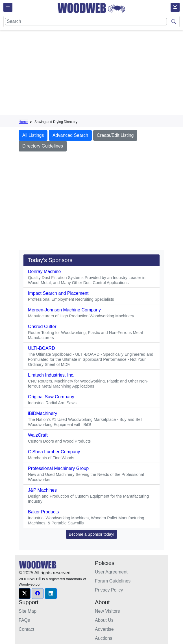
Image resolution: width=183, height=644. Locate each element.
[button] (25, 594)
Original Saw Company (51, 397)
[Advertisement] (101, 74)
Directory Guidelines (43, 146)
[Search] (86, 22)
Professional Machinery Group (58, 468)
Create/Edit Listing (115, 135)
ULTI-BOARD (42, 348)
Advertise (104, 629)
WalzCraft (38, 435)
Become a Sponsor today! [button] (91, 534)
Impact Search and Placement (58, 293)
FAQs (24, 620)
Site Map (28, 611)
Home (23, 122)
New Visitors (107, 611)
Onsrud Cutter (42, 327)
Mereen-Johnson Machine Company (64, 310)
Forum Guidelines (113, 581)
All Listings (33, 135)
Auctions (104, 638)
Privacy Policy (109, 590)
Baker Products (43, 512)
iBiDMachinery (43, 413)
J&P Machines (42, 490)
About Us (104, 620)
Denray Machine (44, 272)
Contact (26, 629)
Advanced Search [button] (70, 135)
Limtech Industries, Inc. (51, 375)
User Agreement (111, 572)
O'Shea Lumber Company (54, 452)
